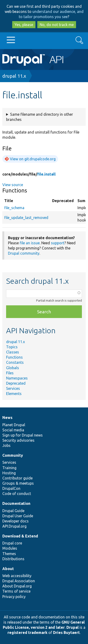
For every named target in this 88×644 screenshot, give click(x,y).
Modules (10, 548)
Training (9, 468)
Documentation (16, 503)
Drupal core (12, 543)
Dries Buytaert (66, 632)
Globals (13, 368)
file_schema (14, 208)
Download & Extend (20, 536)
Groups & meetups (18, 483)
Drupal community (24, 253)
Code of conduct (17, 494)
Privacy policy (14, 597)
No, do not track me (57, 25)
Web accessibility (17, 576)
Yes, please (24, 25)
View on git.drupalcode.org (33, 159)
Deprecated (16, 383)
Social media (13, 430)
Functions (14, 357)
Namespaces (17, 378)
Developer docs (15, 521)
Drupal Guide (13, 511)
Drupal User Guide (18, 516)
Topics (12, 347)
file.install (46, 174)
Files (10, 373)
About (8, 569)
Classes (13, 352)
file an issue (30, 243)
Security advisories (18, 440)
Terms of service (16, 591)
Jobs (6, 445)
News (7, 418)
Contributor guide (17, 478)
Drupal (73, 627)
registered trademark (27, 632)
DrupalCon (11, 488)
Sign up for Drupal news (23, 435)
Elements (14, 394)
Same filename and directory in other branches (40, 117)
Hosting (9, 473)
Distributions (13, 559)
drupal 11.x (14, 76)
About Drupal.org (17, 586)
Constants (15, 362)
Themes (9, 554)
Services (13, 388)
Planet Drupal (14, 425)
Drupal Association (19, 581)
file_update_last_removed (26, 218)
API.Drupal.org (14, 526)
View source (13, 185)
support (58, 243)
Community (13, 455)
